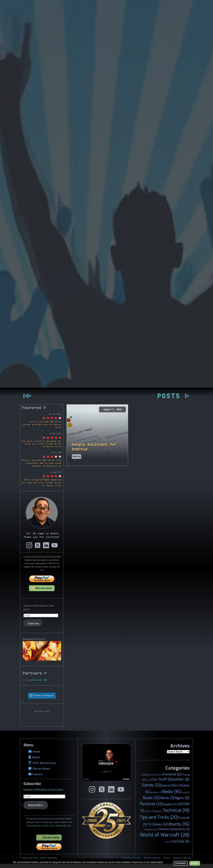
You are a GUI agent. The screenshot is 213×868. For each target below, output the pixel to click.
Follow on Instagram (44, 700)
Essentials (181, 863)
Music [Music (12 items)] (151, 802)
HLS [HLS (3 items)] (178, 790)
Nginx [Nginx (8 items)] (182, 802)
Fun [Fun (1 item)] (148, 784)
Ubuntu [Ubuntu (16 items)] (178, 828)
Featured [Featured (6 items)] (172, 778)
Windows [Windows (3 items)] (166, 833)
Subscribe (33, 627)
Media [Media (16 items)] (171, 796)
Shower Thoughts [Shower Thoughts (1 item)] (153, 815)
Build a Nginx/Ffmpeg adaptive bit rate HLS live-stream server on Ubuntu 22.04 (42, 487)
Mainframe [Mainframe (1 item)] (156, 797)
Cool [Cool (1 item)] (160, 779)
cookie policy (156, 862)
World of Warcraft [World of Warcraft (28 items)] (165, 839)
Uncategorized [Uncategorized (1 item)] (151, 833)
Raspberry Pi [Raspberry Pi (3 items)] (172, 808)
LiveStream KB (36, 684)
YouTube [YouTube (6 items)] (181, 845)
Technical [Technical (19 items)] (176, 814)
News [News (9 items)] (167, 802)
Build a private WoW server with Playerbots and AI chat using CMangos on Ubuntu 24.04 (42, 467)
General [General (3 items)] (167, 790)
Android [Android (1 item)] (152, 779)
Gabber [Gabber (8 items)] (181, 784)
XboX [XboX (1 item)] (168, 846)
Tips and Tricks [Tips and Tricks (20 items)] (159, 821)
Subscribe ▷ (36, 809)
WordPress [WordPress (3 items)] (181, 833)
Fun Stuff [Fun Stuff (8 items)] (162, 784)
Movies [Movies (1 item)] (185, 797)
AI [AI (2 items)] (144, 779)
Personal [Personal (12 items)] (151, 808)
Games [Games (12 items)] (152, 789)
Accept (195, 863)
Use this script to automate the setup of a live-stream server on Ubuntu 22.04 (42, 448)
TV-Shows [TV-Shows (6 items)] (157, 828)
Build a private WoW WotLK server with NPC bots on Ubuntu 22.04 (42, 429)
